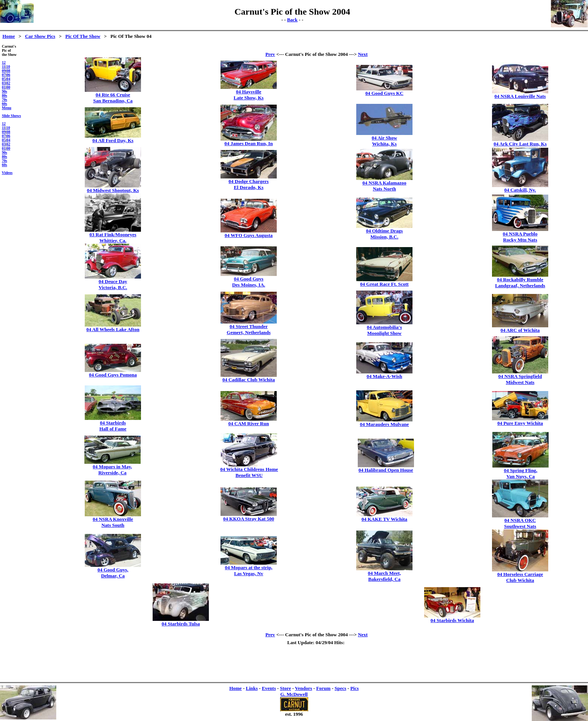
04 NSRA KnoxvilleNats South (113, 522)
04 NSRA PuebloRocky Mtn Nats (520, 237)
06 (8, 75)
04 (8, 79)
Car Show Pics (40, 36)
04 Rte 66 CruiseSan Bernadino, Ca (113, 98)
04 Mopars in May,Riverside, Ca (112, 470)
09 (4, 71)
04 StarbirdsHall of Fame (113, 426)
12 (4, 62)
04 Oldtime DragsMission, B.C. (384, 234)
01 (4, 87)
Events (269, 688)
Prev (270, 54)
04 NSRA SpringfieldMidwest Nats (520, 379)
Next (363, 54)
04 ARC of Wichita (520, 330)
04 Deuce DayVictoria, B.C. (113, 284)
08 (8, 71)
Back (292, 20)
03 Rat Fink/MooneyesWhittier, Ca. (113, 238)
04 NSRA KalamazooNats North (385, 186)
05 (4, 79)
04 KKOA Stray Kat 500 (249, 519)
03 (4, 83)
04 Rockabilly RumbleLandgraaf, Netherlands (520, 283)
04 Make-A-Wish (385, 376)
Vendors (304, 688)
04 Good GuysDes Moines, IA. (249, 282)
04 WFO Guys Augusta (249, 235)
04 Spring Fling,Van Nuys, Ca (521, 473)
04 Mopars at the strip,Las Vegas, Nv (249, 570)
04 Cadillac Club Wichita (249, 380)
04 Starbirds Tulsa (181, 624)
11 (4, 67)
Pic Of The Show (83, 36)
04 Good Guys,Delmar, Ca (113, 573)
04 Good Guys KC (384, 93)
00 (8, 87)
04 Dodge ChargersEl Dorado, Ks (249, 184)
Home (9, 36)
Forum (323, 688)
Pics (354, 688)
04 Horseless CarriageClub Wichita (520, 577)
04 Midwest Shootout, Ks (113, 190)
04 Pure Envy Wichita (520, 423)
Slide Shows (11, 116)
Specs (340, 688)
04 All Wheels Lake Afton (113, 329)
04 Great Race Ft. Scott (384, 284)
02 (8, 83)
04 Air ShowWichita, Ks (384, 141)
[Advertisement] (316, 47)
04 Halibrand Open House (386, 470)
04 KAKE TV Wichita (384, 519)
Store (286, 688)
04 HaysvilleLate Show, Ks (249, 95)
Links (252, 688)
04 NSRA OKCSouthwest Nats (520, 523)
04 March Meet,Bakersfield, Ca (384, 576)
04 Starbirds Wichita (452, 620)
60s (4, 104)
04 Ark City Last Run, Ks (520, 144)
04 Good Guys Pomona (113, 375)
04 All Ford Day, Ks (113, 140)
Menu (7, 108)
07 (4, 75)
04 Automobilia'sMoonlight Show (384, 330)
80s (4, 95)
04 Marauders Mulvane (385, 424)
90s (4, 91)
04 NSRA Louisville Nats (520, 96)
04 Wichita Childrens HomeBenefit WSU (249, 472)
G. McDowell (294, 694)
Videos (7, 173)
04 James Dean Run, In (249, 143)
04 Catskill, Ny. (520, 190)
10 (8, 67)
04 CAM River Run (249, 423)
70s (4, 100)
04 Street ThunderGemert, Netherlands (249, 329)
